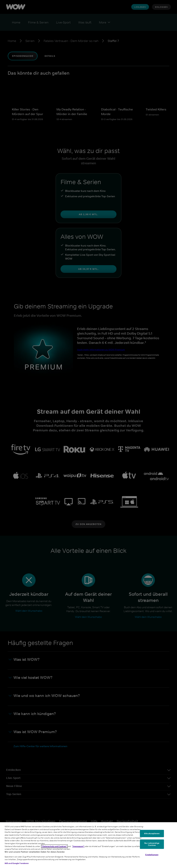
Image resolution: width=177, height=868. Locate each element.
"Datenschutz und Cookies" (54, 846)
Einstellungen (152, 855)
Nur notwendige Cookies (152, 844)
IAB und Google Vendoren (17, 863)
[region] (88, 845)
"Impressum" (78, 846)
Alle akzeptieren (152, 833)
